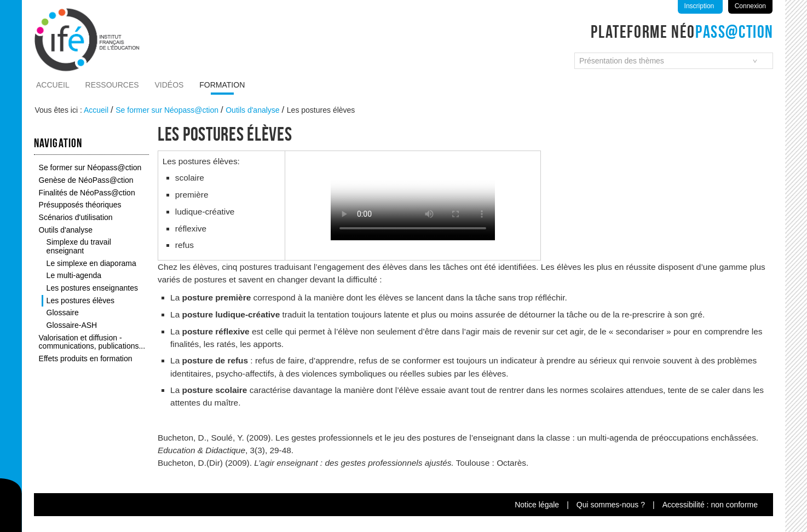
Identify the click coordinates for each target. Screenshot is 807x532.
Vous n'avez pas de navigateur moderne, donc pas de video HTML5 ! (413, 199)
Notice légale (537, 505)
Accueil (53, 85)
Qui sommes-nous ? (611, 505)
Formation (222, 85)
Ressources (112, 85)
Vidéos (169, 85)
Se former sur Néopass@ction (167, 110)
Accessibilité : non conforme (710, 505)
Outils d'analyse (252, 110)
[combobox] (674, 61)
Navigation (58, 143)
